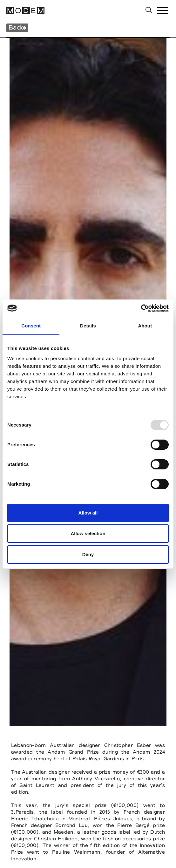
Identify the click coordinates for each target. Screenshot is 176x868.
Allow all (88, 513)
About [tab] (145, 326)
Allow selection (88, 533)
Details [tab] (88, 326)
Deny (88, 554)
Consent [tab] (31, 326)
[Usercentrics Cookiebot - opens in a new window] (141, 308)
